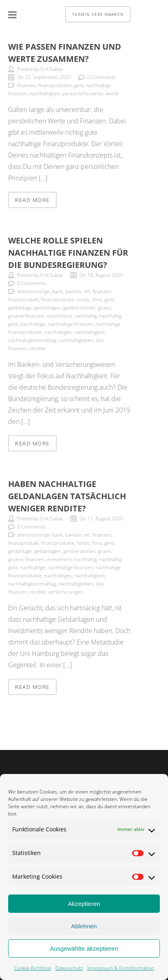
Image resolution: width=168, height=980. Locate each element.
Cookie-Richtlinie (33, 969)
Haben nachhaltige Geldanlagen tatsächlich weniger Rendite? (67, 496)
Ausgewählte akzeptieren (84, 949)
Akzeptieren (84, 904)
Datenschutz (69, 969)
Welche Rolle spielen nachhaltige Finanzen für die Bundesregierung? (68, 253)
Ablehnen (84, 927)
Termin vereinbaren (98, 14)
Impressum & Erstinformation (121, 969)
